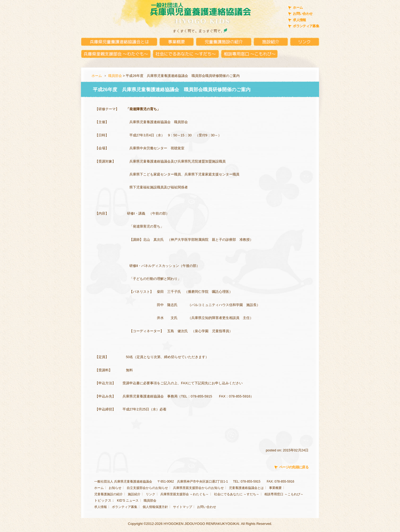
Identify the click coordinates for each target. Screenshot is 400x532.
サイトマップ (183, 507)
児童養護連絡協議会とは (246, 488)
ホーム (298, 8)
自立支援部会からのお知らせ (147, 488)
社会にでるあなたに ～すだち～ (237, 494)
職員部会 (115, 76)
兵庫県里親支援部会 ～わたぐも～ (185, 494)
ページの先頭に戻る (294, 467)
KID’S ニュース (128, 501)
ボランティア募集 (306, 26)
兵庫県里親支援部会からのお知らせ (198, 488)
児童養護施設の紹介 (108, 494)
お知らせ (115, 488)
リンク (151, 494)
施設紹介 (134, 494)
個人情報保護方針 (155, 507)
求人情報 (299, 20)
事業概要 (275, 488)
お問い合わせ (303, 14)
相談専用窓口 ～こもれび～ (284, 494)
